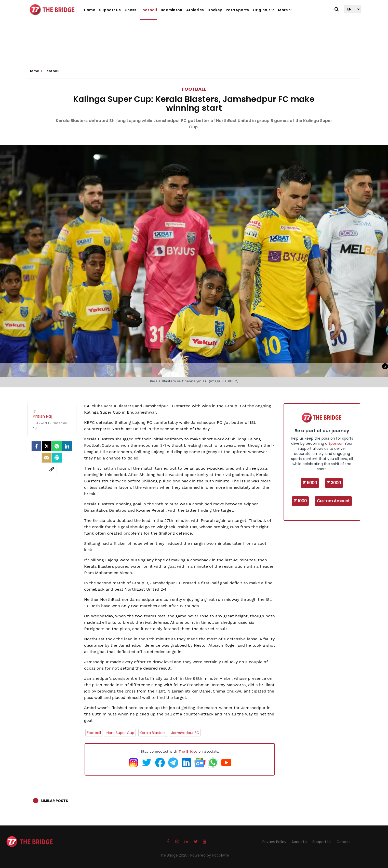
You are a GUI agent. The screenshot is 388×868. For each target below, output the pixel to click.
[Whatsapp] (57, 446)
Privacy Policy (274, 842)
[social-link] (52, 469)
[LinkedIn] (67, 446)
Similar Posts (54, 801)
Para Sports (237, 10)
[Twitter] (47, 446)
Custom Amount (333, 501)
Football (149, 10)
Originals (263, 10)
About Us (299, 842)
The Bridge (188, 751)
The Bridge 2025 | (175, 855)
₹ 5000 (310, 483)
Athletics (195, 10)
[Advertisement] (194, 48)
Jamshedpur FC (185, 733)
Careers (344, 842)
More (285, 10)
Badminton (172, 10)
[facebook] (36, 446)
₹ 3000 (334, 483)
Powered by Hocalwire (210, 855)
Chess (131, 10)
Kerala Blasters (153, 733)
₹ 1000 (300, 501)
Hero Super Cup (120, 733)
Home (90, 10)
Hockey (215, 10)
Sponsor (336, 443)
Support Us (110, 10)
